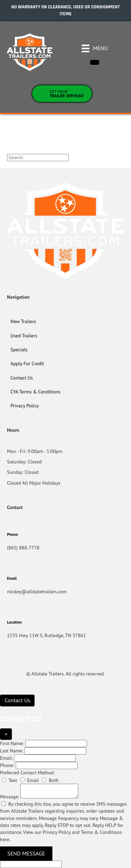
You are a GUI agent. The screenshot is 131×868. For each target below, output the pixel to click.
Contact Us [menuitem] (22, 378)
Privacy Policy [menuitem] (25, 406)
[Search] (38, 158)
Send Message (26, 853)
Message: (10, 797)
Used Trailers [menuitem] (24, 336)
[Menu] (95, 48)
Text (9, 780)
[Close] (95, 62)
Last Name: (12, 751)
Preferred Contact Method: (27, 773)
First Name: (12, 743)
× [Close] (6, 734)
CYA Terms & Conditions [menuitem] (35, 392)
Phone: (7, 765)
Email (30, 780)
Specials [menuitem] (19, 350)
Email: (6, 758)
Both (50, 780)
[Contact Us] (17, 700)
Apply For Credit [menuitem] (27, 363)
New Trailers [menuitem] (23, 321)
